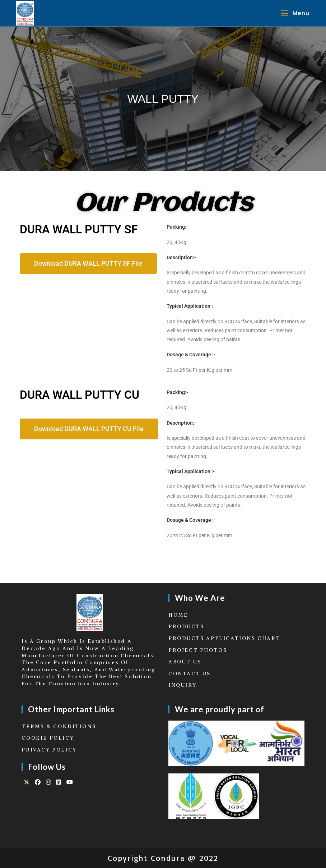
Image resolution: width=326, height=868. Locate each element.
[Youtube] (70, 782)
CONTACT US (190, 673)
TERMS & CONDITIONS (59, 726)
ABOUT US (185, 662)
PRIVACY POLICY (49, 750)
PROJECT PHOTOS (198, 650)
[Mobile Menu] (295, 13)
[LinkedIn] (59, 782)
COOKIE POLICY (48, 738)
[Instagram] (49, 782)
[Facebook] (38, 782)
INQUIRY (182, 685)
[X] (27, 782)
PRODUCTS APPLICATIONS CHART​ (224, 638)
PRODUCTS (186, 626)
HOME (178, 615)
